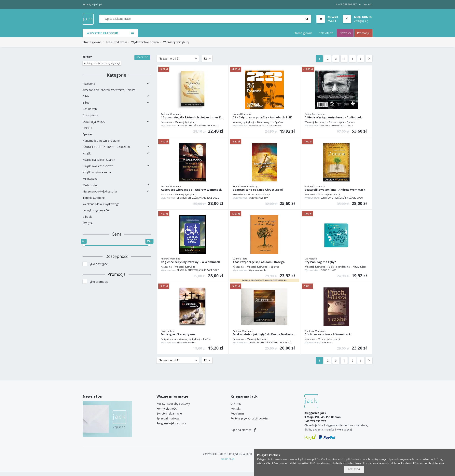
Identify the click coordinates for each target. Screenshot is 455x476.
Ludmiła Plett (240, 259)
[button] (358, 19)
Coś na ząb (90, 109)
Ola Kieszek (311, 259)
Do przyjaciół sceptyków (178, 334)
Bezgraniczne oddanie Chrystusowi (258, 190)
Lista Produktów (116, 42)
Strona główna (303, 33)
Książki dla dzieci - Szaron (99, 160)
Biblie (86, 103)
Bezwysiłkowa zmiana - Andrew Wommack (335, 190)
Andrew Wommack (171, 114)
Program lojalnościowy (171, 423)
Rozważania (239, 194)
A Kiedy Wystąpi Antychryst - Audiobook (333, 118)
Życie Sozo (326, 342)
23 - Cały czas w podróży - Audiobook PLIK (262, 118)
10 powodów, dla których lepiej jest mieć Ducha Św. (193, 118)
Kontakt (368, 4)
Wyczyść (142, 57)
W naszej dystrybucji (176, 42)
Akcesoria (89, 84)
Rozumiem (354, 469)
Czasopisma (90, 115)
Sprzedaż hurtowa (168, 418)
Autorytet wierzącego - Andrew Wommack (191, 190)
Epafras (87, 134)
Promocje (363, 33)
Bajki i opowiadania (339, 267)
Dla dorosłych (265, 122)
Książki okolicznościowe (98, 166)
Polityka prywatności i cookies (250, 418)
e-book (87, 217)
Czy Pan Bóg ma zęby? (320, 262)
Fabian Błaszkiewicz (315, 114)
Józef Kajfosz (168, 331)
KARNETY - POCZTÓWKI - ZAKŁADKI (106, 147)
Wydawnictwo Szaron (145, 42)
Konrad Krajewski (242, 114)
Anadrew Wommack (315, 331)
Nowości (345, 33)
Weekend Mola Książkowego (101, 204)
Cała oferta (326, 33)
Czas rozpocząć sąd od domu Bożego (259, 262)
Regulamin (237, 413)
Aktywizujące (360, 267)
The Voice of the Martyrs (246, 186)
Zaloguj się (361, 21)
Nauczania (166, 122)
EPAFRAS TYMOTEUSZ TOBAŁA (265, 125)
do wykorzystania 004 (97, 210)
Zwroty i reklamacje (169, 413)
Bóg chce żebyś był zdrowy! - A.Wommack (190, 262)
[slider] (84, 245)
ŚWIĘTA (88, 223)
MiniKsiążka (90, 179)
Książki (87, 153)
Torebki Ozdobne (94, 198)
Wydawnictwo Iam (258, 198)
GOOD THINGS (328, 270)
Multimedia (90, 185)
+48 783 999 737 (346, 4)
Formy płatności (167, 409)
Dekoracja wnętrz (94, 122)
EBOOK (87, 128)
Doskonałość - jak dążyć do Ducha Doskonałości (265, 334)
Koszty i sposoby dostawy (173, 404)
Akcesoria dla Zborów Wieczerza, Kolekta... (110, 90)
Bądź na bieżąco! (243, 430)
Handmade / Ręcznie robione (101, 141)
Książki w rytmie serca (97, 172)
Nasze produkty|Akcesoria (100, 191)
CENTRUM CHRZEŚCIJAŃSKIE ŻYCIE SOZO (198, 125)
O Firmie (236, 404)
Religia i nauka (168, 339)
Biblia (86, 96)
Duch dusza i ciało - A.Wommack (328, 334)
